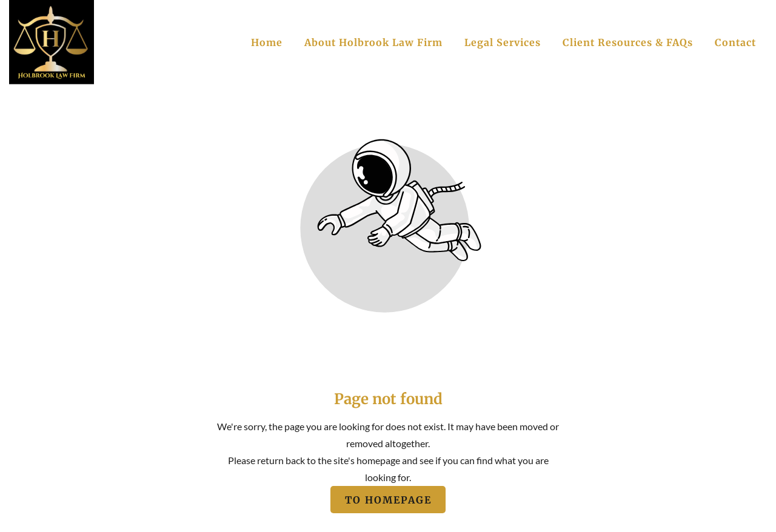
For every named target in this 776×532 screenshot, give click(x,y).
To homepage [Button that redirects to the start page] (388, 499)
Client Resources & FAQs (628, 42)
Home (267, 42)
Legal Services (503, 42)
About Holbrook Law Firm (373, 42)
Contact (735, 42)
